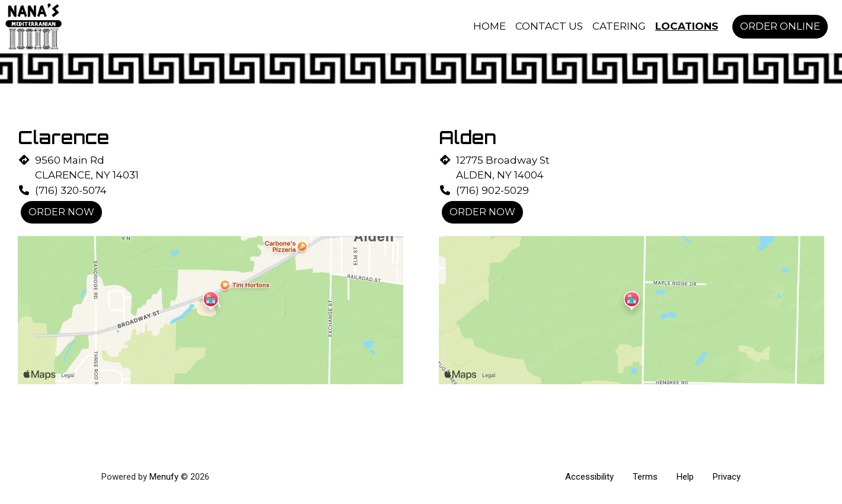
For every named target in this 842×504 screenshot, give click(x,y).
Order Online (780, 26)
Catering (619, 26)
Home (489, 26)
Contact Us (549, 26)
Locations (687, 26)
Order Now (61, 212)
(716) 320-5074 (71, 190)
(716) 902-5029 (492, 190)
